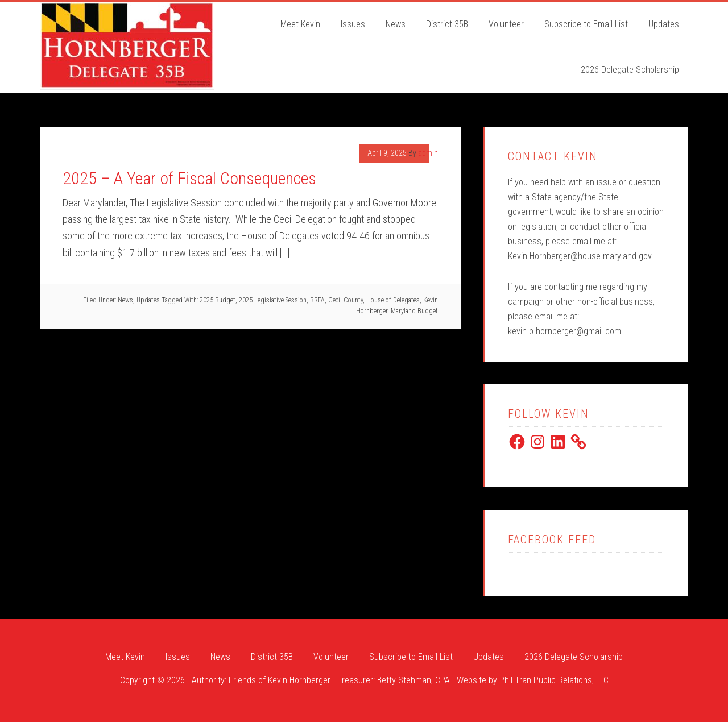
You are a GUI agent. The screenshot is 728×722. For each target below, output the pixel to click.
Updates (148, 300)
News (125, 300)
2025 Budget (218, 300)
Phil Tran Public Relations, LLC (554, 680)
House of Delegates (393, 300)
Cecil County (346, 300)
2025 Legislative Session (273, 300)
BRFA (317, 300)
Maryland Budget (414, 311)
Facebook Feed (552, 540)
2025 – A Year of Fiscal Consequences (189, 178)
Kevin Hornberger (127, 45)
